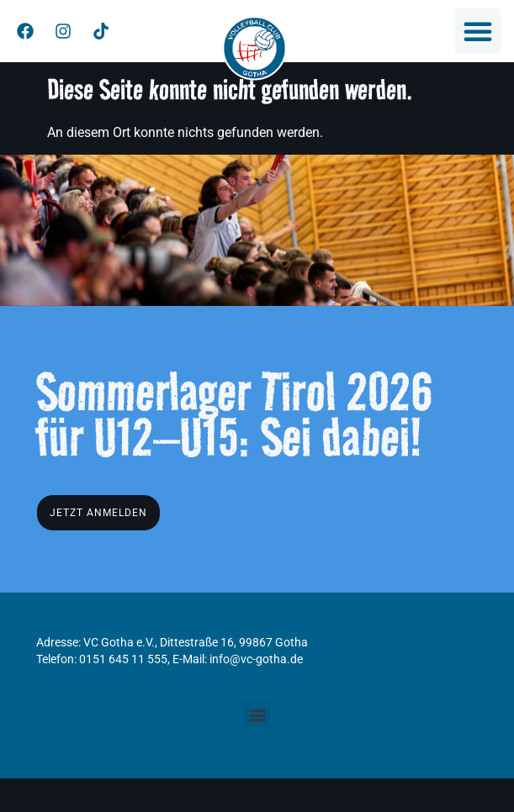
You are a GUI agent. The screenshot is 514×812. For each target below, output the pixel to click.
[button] (478, 31)
